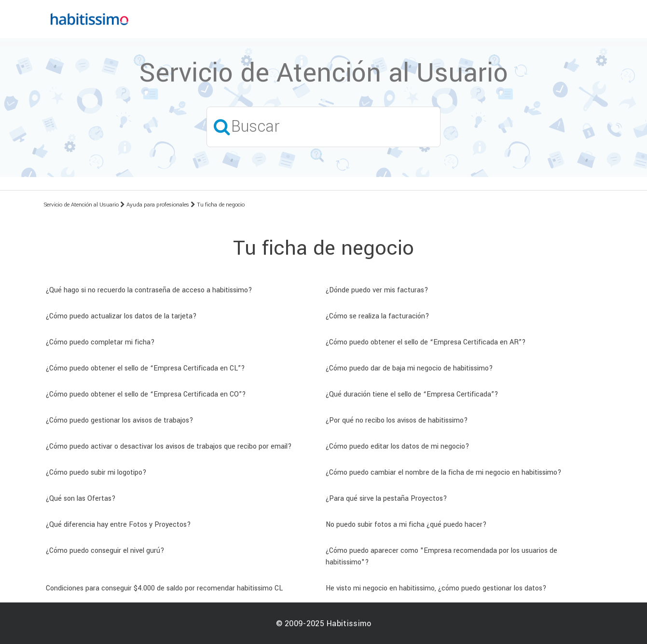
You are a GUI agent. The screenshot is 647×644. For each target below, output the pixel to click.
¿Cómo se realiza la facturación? (378, 316)
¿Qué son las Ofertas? (81, 499)
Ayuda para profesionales (158, 205)
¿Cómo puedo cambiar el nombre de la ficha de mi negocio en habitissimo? (444, 473)
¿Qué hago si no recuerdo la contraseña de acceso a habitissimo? (149, 290)
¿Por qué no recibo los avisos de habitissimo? (397, 420)
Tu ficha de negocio (221, 205)
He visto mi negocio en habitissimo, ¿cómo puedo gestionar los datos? (436, 588)
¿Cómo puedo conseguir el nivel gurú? (105, 551)
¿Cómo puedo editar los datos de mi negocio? (398, 446)
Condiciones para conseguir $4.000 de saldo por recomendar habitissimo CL (164, 588)
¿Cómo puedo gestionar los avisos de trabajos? (120, 420)
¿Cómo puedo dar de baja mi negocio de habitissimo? (409, 368)
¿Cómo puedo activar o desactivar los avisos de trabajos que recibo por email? (169, 446)
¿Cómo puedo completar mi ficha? (100, 342)
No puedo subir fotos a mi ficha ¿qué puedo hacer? (406, 525)
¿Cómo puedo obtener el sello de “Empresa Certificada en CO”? (146, 394)
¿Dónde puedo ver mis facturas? (377, 290)
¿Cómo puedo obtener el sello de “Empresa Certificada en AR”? (426, 342)
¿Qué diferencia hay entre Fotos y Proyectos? (118, 525)
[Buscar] (323, 127)
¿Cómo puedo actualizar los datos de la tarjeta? (121, 316)
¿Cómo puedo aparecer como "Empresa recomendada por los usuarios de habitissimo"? (441, 556)
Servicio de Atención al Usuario (81, 205)
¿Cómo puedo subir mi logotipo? (96, 473)
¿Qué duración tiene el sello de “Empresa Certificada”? (412, 394)
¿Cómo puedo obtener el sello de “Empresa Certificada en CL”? (145, 368)
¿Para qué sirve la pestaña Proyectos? (386, 499)
